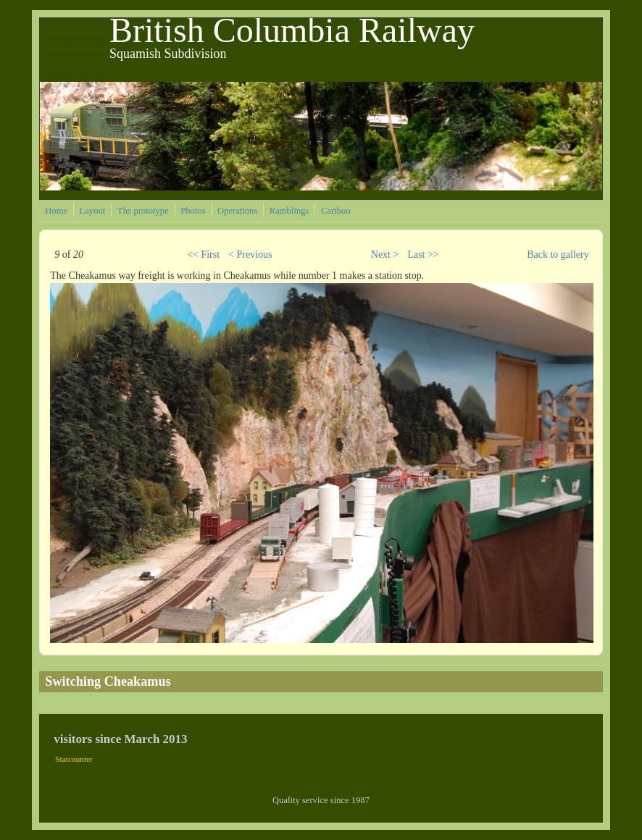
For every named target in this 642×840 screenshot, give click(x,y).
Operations (237, 211)
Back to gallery (558, 255)
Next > (385, 255)
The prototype (143, 211)
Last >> (423, 255)
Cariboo (336, 211)
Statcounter (74, 759)
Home (56, 211)
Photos (193, 211)
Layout (93, 211)
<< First (203, 255)
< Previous (250, 255)
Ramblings (289, 211)
